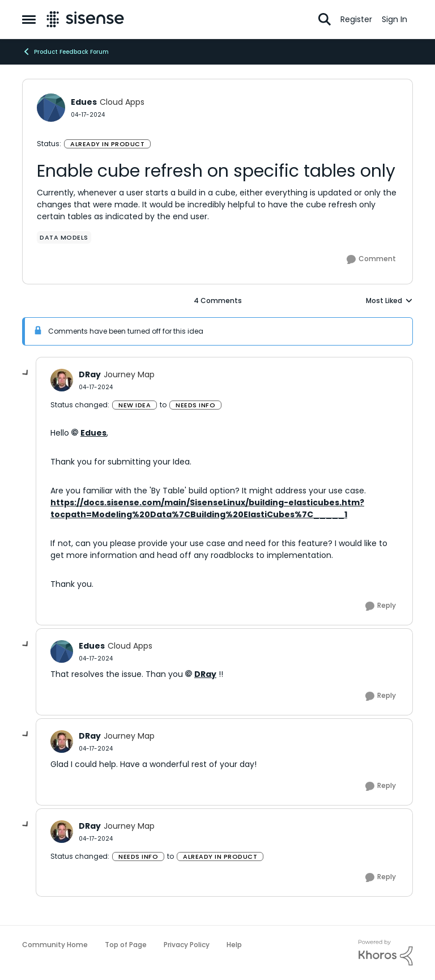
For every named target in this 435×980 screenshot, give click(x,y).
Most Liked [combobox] (389, 301)
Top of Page (126, 945)
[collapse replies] (26, 373)
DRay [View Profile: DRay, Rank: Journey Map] (90, 374)
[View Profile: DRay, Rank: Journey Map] (62, 380)
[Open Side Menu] (29, 19)
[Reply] (381, 606)
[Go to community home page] (85, 19)
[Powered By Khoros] (386, 953)
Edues (93, 433)
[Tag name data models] (64, 237)
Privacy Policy (187, 945)
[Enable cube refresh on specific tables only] (96, 387)
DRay (205, 674)
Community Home (55, 945)
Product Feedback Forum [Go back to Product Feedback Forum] (65, 52)
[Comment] (371, 259)
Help (234, 945)
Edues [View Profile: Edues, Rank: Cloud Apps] (84, 102)
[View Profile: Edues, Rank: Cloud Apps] (51, 108)
